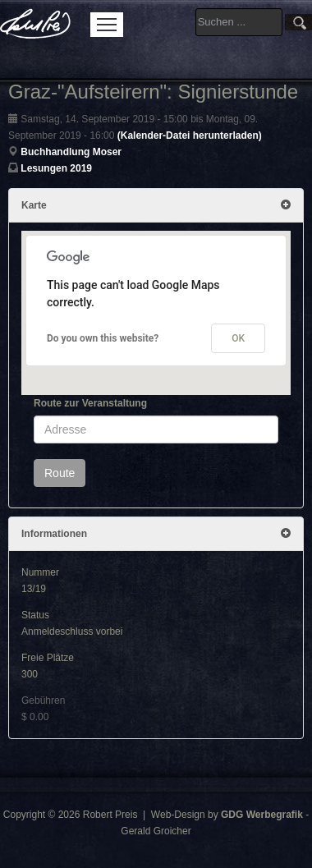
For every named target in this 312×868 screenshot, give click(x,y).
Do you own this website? (103, 338)
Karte (156, 205)
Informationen (156, 534)
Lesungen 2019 (56, 168)
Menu (107, 25)
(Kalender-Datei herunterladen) (190, 135)
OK (238, 338)
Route (60, 473)
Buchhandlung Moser (71, 152)
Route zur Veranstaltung (90, 403)
